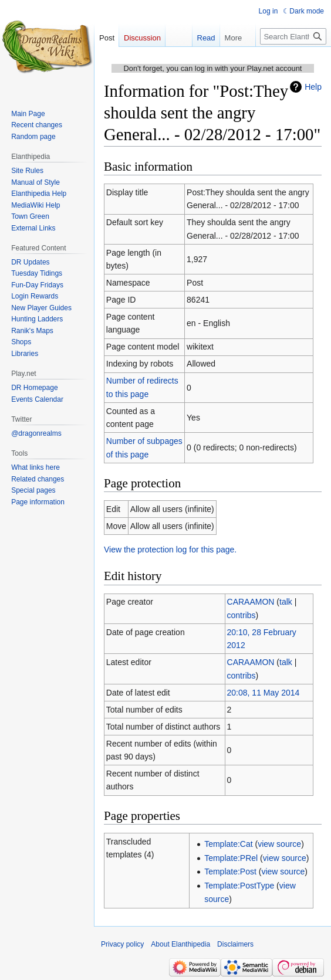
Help (313, 87)
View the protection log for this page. (170, 550)
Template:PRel (231, 858)
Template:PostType (239, 886)
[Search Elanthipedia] (293, 36)
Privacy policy (122, 944)
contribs (242, 615)
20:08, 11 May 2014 (264, 693)
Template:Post (230, 872)
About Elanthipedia (180, 944)
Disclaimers (235, 944)
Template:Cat (228, 844)
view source (279, 844)
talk (286, 602)
